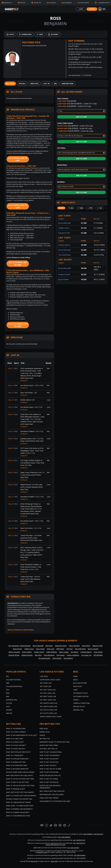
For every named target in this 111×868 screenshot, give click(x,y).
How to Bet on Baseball (50, 755)
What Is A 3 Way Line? (15, 739)
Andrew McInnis (27, 655)
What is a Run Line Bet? (16, 749)
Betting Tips (45, 739)
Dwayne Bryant (14, 655)
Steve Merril (86, 646)
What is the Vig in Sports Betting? (20, 786)
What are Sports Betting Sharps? (20, 792)
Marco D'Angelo (14, 652)
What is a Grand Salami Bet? (18, 812)
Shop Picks (77, 686)
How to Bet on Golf (48, 765)
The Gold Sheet (64, 255)
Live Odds (44, 676)
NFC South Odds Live (49, 710)
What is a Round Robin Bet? (18, 759)
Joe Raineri (75, 652)
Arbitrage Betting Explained (52, 795)
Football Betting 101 (49, 749)
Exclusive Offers (80, 683)
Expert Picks (45, 732)
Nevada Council (43, 852)
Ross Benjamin (49, 655)
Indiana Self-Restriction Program (55, 845)
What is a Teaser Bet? (15, 755)
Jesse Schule (40, 649)
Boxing (9, 710)
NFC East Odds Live (48, 690)
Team (75, 690)
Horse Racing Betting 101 (50, 775)
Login (81, 9)
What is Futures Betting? (17, 765)
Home (75, 676)
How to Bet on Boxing (49, 772)
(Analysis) (24, 380)
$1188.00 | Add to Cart (18, 325)
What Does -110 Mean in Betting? (20, 806)
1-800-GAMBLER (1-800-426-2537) (93, 834)
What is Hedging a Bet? (16, 789)
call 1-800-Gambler (80, 855)
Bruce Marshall (64, 223)
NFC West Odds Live (48, 696)
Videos (42, 735)
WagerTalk (34, 861)
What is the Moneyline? (16, 729)
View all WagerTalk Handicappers (21, 630)
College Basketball (14, 686)
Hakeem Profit (64, 233)
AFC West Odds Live (48, 700)
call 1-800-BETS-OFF (79, 840)
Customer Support (81, 696)
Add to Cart (82, 117)
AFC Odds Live (46, 686)
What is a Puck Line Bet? (16, 745)
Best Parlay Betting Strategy (52, 791)
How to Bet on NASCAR (49, 782)
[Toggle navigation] (104, 9)
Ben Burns (49, 646)
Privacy (76, 700)
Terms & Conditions (81, 703)
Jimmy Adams (27, 652)
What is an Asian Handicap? (17, 769)
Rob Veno (38, 655)
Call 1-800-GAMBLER (64, 837)
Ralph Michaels (52, 652)
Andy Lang (51, 649)
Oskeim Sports (64, 245)
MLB (8, 693)
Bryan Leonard (93, 649)
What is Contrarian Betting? (18, 816)
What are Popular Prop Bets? (18, 752)
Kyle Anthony (68, 658)
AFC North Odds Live (49, 706)
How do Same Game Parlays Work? (20, 772)
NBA (8, 683)
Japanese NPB (11, 700)
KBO (8, 696)
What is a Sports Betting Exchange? (21, 796)
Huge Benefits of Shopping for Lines (55, 801)
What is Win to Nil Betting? (18, 782)
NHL (8, 690)
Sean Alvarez (57, 658)
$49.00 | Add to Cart (18, 159)
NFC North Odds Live (49, 703)
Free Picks (44, 729)
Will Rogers (60, 649)
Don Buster (61, 655)
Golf (8, 706)
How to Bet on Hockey (49, 759)
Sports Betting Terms (49, 745)
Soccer (9, 703)
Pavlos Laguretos (73, 655)
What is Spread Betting (16, 762)
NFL (8, 676)
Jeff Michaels (98, 655)
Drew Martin (98, 652)
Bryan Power (63, 279)
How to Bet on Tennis (49, 779)
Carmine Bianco (86, 652)
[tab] (10, 84)
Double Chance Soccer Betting (19, 799)
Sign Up (92, 9)
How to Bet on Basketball (51, 752)
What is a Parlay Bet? (15, 742)
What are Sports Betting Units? (19, 775)
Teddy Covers (64, 228)
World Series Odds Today (51, 717)
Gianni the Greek (61, 646)
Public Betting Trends (49, 798)
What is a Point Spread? (16, 732)
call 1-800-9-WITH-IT (79, 843)
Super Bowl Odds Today (50, 680)
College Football (14, 680)
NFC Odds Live (46, 683)
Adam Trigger (64, 652)
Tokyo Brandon (74, 646)
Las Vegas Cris (86, 655)
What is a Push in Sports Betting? (20, 779)
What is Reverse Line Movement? (19, 809)
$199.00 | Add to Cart (18, 264)
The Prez (69, 649)
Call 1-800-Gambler (73, 848)
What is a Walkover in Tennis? (18, 802)
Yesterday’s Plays (80, 693)
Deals (75, 680)
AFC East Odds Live (48, 693)
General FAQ (78, 710)
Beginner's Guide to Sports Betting (55, 742)
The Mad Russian (44, 658)
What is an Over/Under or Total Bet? (22, 735)
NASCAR (9, 713)
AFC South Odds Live (48, 713)
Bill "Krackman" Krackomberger (20, 646)
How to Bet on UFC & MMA (50, 769)
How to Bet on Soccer (49, 762)
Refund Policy (79, 706)
